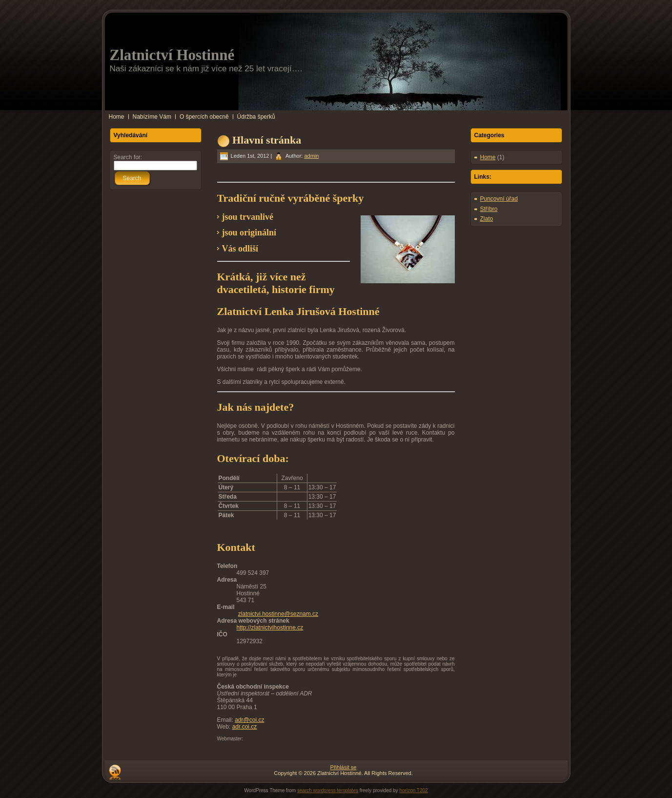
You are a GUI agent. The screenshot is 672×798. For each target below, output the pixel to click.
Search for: (128, 157)
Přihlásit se (344, 767)
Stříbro (489, 209)
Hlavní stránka (267, 140)
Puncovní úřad (499, 199)
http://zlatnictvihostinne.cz (270, 628)
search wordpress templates (328, 790)
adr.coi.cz (245, 727)
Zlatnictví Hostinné (172, 55)
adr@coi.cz (249, 720)
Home (488, 157)
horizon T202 (413, 790)
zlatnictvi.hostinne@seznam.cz (278, 614)
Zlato (487, 219)
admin (311, 156)
